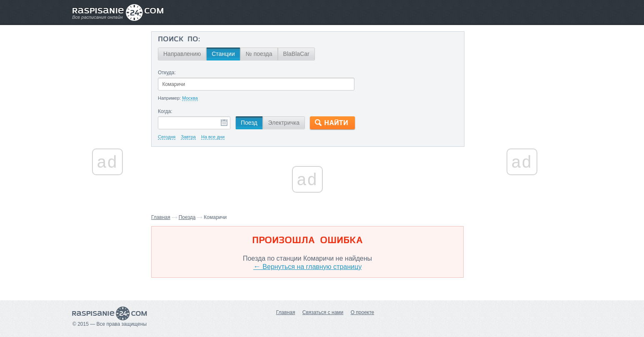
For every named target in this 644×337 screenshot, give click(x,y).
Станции (223, 54)
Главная (161, 217)
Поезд (249, 123)
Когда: (165, 111)
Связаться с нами (323, 312)
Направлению (182, 54)
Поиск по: (179, 40)
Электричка (284, 123)
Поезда (187, 217)
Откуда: (167, 73)
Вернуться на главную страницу (307, 267)
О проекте (363, 312)
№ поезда (259, 54)
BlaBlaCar (296, 54)
